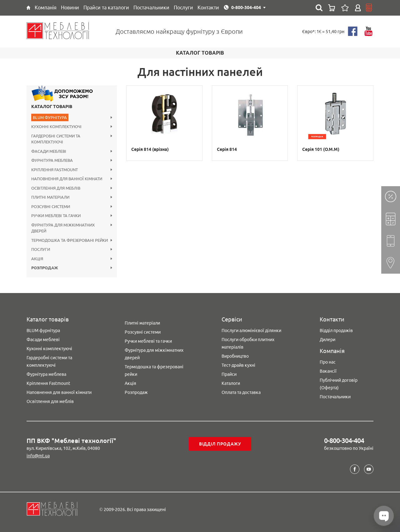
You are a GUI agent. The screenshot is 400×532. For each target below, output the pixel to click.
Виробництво (235, 356)
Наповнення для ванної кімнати (59, 392)
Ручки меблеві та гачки (148, 341)
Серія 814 (227, 149)
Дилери (327, 340)
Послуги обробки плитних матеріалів (248, 343)
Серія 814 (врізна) (150, 149)
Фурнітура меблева (46, 374)
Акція (130, 383)
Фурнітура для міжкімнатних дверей (154, 354)
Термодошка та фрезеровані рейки (154, 370)
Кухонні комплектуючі (49, 349)
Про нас (328, 362)
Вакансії (328, 371)
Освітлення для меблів (50, 401)
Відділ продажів (336, 331)
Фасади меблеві (43, 340)
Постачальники (335, 397)
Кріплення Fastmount (48, 383)
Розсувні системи (143, 332)
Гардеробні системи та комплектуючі (49, 361)
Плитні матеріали (142, 323)
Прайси (229, 374)
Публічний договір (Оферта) (339, 384)
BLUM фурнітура (43, 331)
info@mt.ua (38, 456)
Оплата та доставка (241, 392)
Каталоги (231, 383)
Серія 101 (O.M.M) (321, 149)
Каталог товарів (52, 107)
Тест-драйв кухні (238, 365)
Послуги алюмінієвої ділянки (251, 331)
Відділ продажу (220, 444)
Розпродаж (136, 392)
